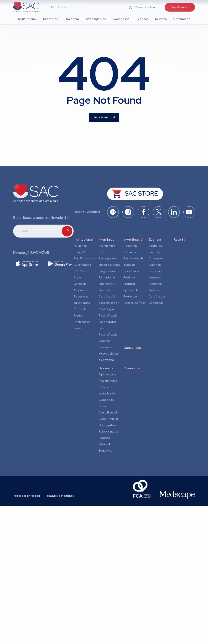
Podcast (104, 438)
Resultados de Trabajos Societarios (134, 265)
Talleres (154, 290)
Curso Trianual (108, 419)
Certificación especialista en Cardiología (109, 303)
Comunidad (132, 368)
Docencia (106, 368)
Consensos (132, 348)
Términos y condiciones (60, 496)
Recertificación (109, 315)
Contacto (80, 309)
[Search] (71, 7)
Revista (179, 239)
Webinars (155, 277)
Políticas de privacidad (26, 496)
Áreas (78, 277)
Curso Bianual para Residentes (108, 413)
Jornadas (155, 284)
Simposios (156, 271)
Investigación (134, 239)
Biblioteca (105, 347)
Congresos (156, 258)
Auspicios (80, 290)
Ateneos (155, 265)
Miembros (106, 239)
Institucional (83, 239)
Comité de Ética (135, 303)
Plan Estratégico (85, 258)
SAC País (80, 271)
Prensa (78, 315)
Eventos (155, 239)
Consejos (80, 284)
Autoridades (82, 265)
